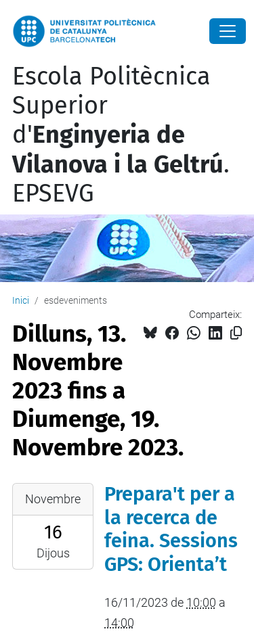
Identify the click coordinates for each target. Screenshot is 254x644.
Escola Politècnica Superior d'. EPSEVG (121, 135)
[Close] (228, 31)
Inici (21, 300)
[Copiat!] (236, 333)
